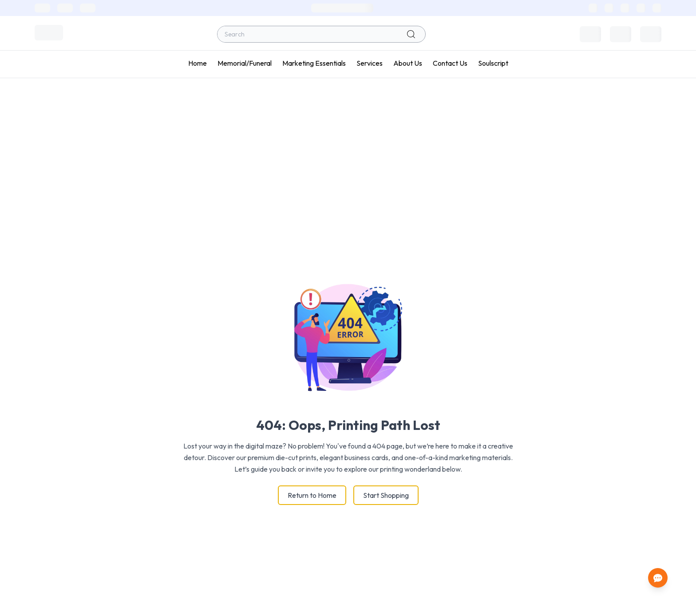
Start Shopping (386, 495)
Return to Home (312, 495)
